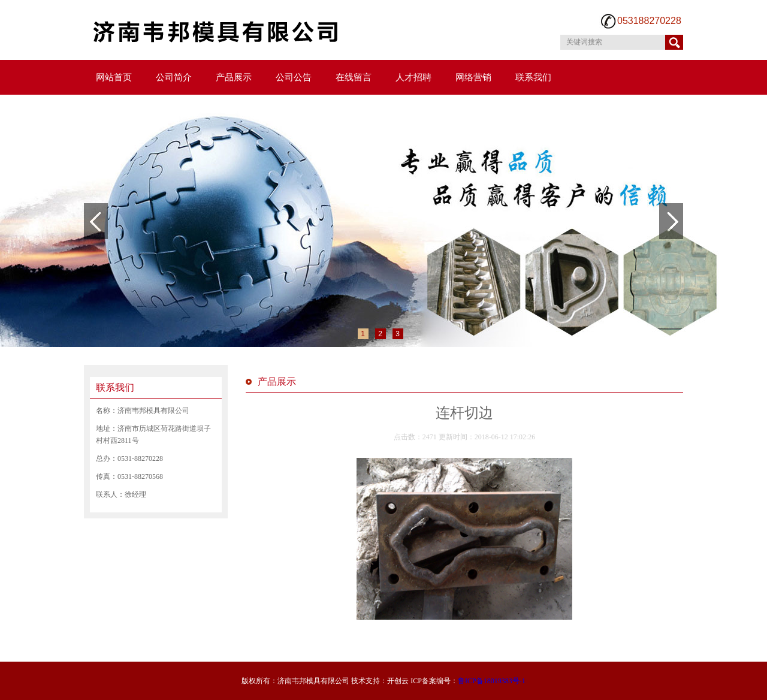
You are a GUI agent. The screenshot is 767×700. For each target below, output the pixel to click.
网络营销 (473, 77)
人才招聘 (413, 77)
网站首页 (114, 77)
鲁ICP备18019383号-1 (492, 681)
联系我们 (533, 77)
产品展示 (234, 77)
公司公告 (294, 77)
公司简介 (174, 77)
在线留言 (354, 77)
